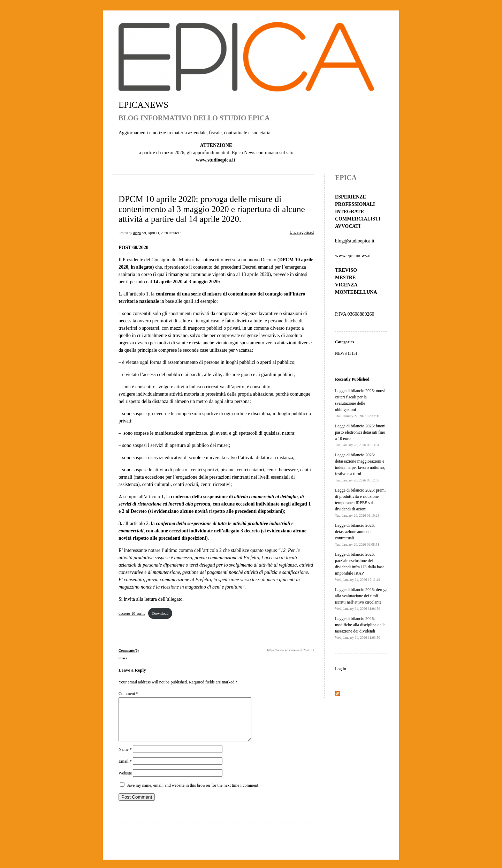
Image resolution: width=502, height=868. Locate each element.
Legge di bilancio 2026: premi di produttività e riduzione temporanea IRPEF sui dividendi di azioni (360, 503)
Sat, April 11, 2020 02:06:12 (161, 233)
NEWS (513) (346, 353)
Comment (128, 694)
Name (125, 758)
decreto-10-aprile (132, 613)
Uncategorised (302, 232)
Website (125, 781)
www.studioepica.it (216, 160)
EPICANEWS (143, 105)
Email (125, 770)
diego (137, 233)
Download (161, 613)
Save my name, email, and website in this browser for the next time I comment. (193, 794)
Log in (341, 669)
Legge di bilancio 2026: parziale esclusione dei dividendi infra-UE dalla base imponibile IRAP (360, 567)
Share (123, 658)
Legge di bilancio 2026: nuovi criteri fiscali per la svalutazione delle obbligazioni (360, 403)
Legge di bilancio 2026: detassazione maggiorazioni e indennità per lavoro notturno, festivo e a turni (360, 467)
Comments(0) (129, 650)
